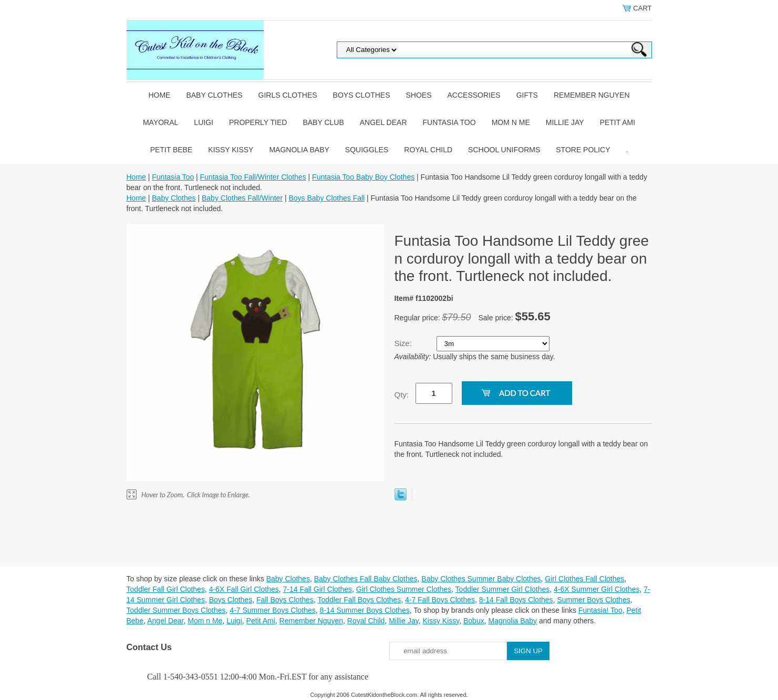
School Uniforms (504, 150)
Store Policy (583, 150)
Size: (404, 343)
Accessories (474, 95)
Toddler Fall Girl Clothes (166, 589)
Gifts (527, 95)
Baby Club (323, 122)
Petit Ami (618, 122)
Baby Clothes (214, 95)
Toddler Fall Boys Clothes (359, 600)
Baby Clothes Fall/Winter (242, 198)
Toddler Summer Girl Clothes (503, 589)
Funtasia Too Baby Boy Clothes (363, 177)
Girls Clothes (288, 95)
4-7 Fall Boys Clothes (440, 600)
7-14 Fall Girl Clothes (318, 589)
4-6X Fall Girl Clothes (244, 589)
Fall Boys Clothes (285, 600)
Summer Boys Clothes (593, 600)
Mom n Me (511, 122)
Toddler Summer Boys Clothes (176, 610)
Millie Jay (565, 122)
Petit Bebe (172, 150)
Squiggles (367, 150)
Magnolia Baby (299, 150)
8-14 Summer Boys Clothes (365, 610)
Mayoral (160, 122)
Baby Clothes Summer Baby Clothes (481, 579)
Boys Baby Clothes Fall (326, 198)
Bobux (474, 621)
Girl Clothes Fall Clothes (584, 579)
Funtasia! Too (600, 610)
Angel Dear (383, 122)
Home (159, 95)
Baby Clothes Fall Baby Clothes (366, 579)
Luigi (204, 122)
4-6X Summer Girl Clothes (597, 589)
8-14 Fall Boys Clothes (516, 600)
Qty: (402, 395)
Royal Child (428, 150)
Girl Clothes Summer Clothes (404, 589)
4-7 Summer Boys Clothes (272, 610)
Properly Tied (258, 122)
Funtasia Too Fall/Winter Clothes (253, 177)
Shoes (419, 95)
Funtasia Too (449, 122)
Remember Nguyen (592, 95)
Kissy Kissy (231, 150)
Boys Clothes (362, 95)
